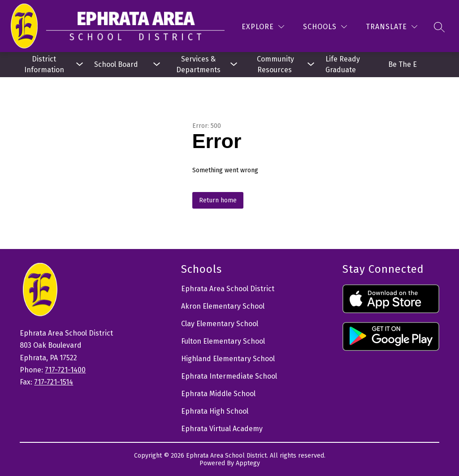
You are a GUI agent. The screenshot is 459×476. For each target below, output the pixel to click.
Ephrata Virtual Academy (222, 429)
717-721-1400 (65, 370)
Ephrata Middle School (218, 394)
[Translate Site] (392, 27)
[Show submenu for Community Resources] (275, 65)
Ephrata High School (215, 411)
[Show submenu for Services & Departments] (198, 65)
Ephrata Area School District (228, 289)
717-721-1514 (54, 382)
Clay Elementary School (220, 324)
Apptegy (248, 463)
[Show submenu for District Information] (44, 65)
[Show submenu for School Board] (121, 65)
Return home (218, 200)
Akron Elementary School (223, 306)
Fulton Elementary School (223, 341)
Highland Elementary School (228, 359)
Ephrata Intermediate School (229, 376)
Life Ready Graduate (344, 64)
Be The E (403, 64)
